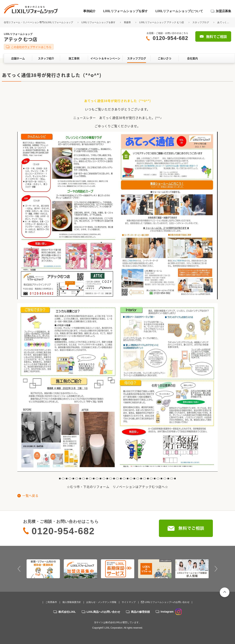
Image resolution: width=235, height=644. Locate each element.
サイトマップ (129, 602)
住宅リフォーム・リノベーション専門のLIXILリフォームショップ (39, 22)
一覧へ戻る (30, 495)
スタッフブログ (201, 22)
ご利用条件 (51, 602)
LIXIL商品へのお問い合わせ (103, 612)
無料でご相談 (217, 37)
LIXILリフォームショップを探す (125, 11)
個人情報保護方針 (72, 602)
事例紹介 (89, 11)
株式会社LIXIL (67, 612)
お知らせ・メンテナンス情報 (101, 602)
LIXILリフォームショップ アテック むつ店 (162, 22)
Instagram (171, 612)
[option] (43, 569)
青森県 (127, 22)
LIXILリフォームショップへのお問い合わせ (167, 602)
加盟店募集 (223, 11)
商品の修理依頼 (140, 612)
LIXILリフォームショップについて (179, 11)
